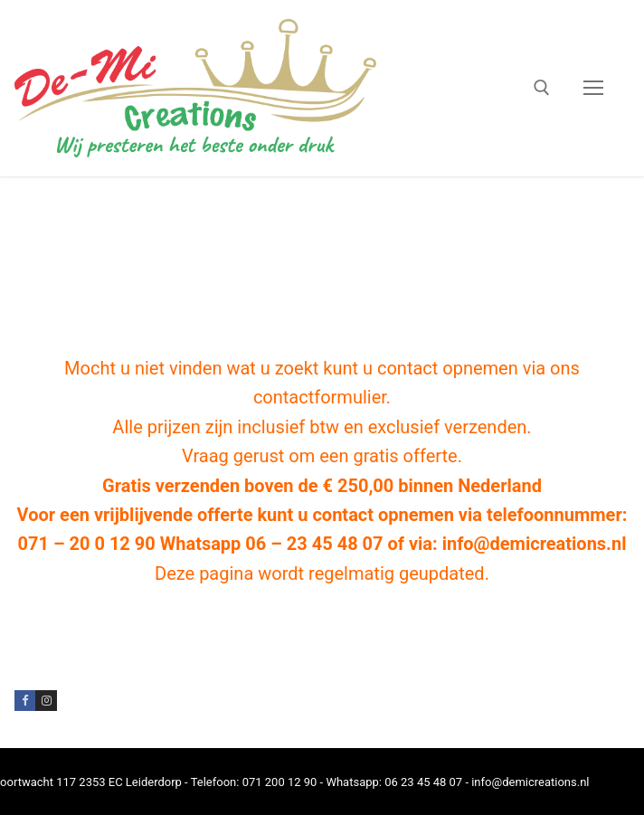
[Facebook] (25, 701)
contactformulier (320, 397)
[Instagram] (46, 701)
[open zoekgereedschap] (542, 88)
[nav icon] (593, 89)
